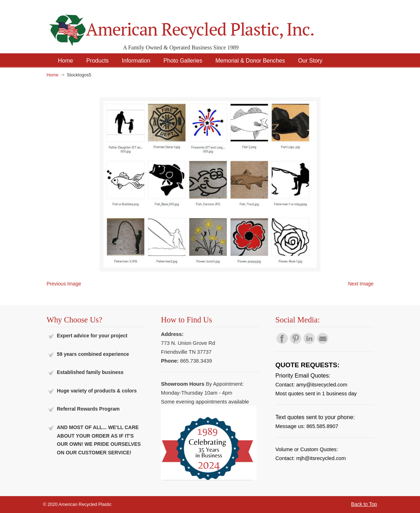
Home (53, 75)
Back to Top (364, 504)
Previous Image (64, 284)
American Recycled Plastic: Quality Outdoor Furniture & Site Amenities (199, 25)
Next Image (361, 284)
